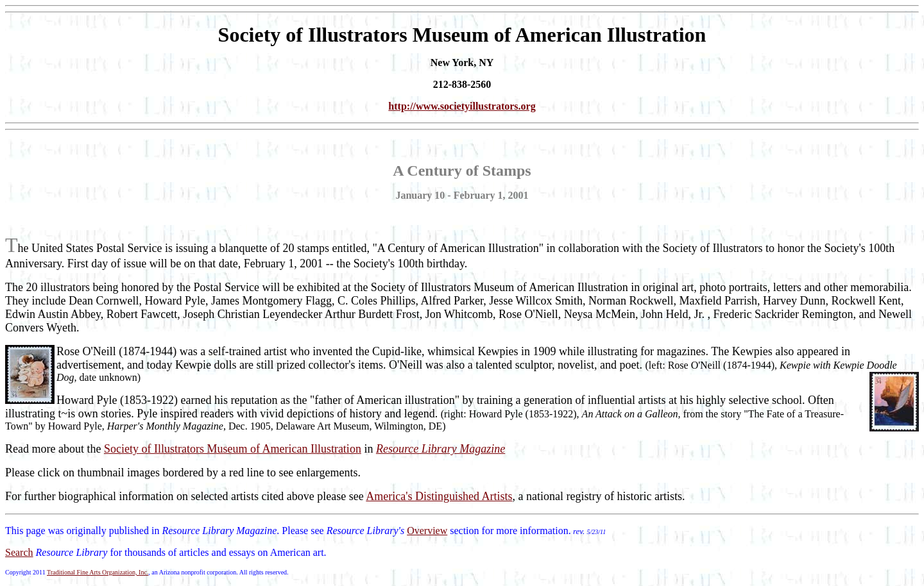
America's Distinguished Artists (439, 496)
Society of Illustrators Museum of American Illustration (233, 449)
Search (19, 552)
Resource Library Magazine (441, 449)
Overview (427, 531)
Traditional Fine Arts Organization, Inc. (98, 572)
